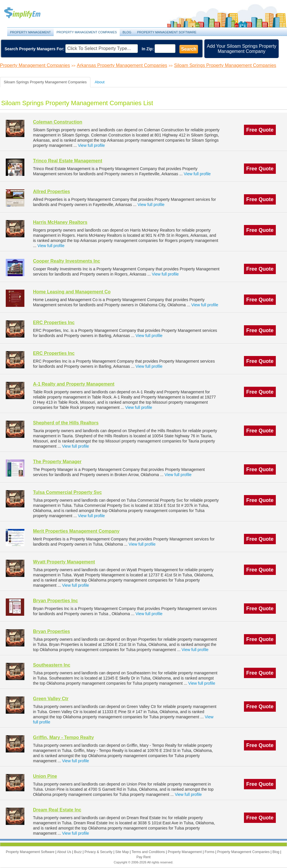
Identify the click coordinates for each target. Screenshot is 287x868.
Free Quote (260, 130)
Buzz (78, 852)
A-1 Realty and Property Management (74, 384)
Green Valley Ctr (51, 699)
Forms (210, 852)
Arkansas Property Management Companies (122, 65)
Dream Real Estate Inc (57, 810)
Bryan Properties (52, 631)
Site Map (123, 852)
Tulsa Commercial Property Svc (67, 492)
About (100, 82)
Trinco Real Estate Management (68, 161)
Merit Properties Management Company (76, 531)
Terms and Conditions (149, 852)
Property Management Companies (87, 32)
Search (189, 49)
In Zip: (148, 49)
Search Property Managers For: (35, 49)
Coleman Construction (58, 122)
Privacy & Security (99, 852)
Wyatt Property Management (64, 562)
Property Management (29, 13)
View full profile (91, 145)
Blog (127, 32)
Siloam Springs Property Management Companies (225, 65)
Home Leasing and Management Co (72, 292)
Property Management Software (167, 32)
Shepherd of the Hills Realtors (66, 423)
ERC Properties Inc (54, 323)
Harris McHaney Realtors (60, 222)
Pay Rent (143, 857)
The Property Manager (57, 462)
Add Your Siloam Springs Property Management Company (242, 49)
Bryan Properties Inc (56, 601)
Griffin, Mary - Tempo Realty (63, 737)
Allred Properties (52, 192)
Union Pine (45, 776)
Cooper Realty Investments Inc (67, 261)
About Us (65, 852)
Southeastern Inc (52, 665)
